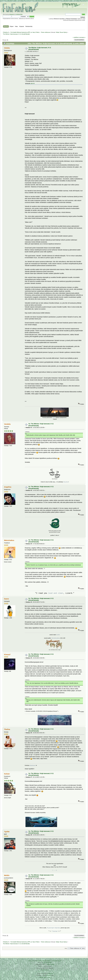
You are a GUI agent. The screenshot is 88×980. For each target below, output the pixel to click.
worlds (58, 635)
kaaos (6, 599)
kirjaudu (12, 14)
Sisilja (57, 32)
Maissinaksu (9, 540)
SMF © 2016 (38, 961)
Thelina (7, 729)
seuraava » (82, 37)
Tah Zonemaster (47, 963)
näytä (33, 83)
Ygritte (7, 832)
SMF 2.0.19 (31, 961)
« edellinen (76, 37)
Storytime (66, 482)
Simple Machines (46, 961)
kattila (54, 417)
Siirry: (66, 948)
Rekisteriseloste (45, 970)
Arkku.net (50, 974)
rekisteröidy (19, 14)
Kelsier (7, 774)
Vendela (7, 424)
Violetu (7, 48)
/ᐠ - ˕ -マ (55, 870)
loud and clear (56, 593)
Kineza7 (7, 654)
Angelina (8, 487)
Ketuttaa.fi (49, 975)
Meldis (7, 875)
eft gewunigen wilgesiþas (53, 928)
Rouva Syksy (63, 32)
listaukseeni (33, 765)
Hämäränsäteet (56, 638)
